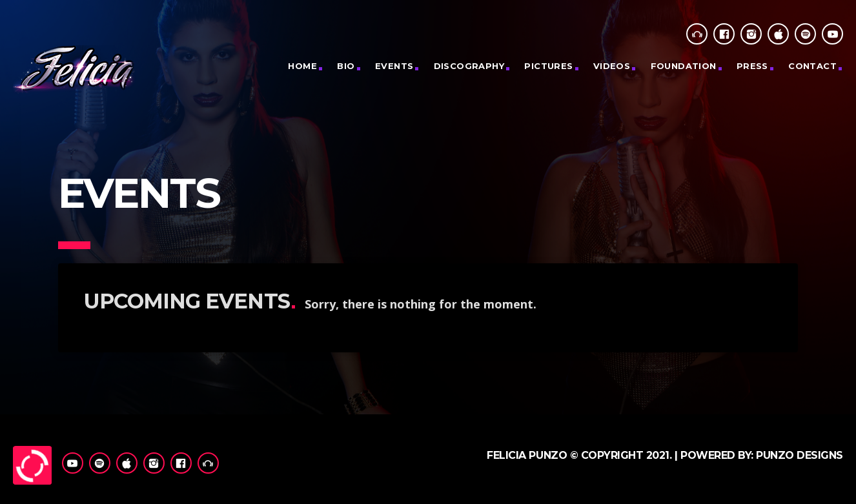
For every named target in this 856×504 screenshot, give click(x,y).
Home (302, 66)
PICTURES (548, 66)
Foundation (684, 66)
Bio (346, 66)
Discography (469, 66)
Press (752, 66)
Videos (612, 66)
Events (394, 66)
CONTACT (812, 66)
